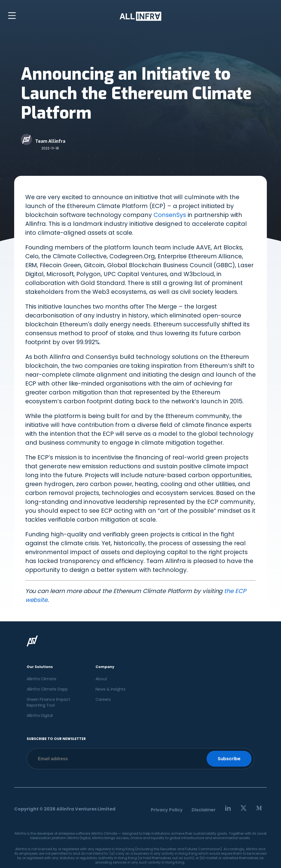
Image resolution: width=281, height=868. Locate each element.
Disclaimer (204, 810)
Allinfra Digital (40, 716)
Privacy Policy (167, 810)
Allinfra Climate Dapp (47, 689)
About (101, 679)
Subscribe (229, 759)
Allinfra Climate (42, 679)
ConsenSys (170, 215)
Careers (103, 699)
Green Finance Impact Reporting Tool (48, 702)
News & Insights (111, 689)
